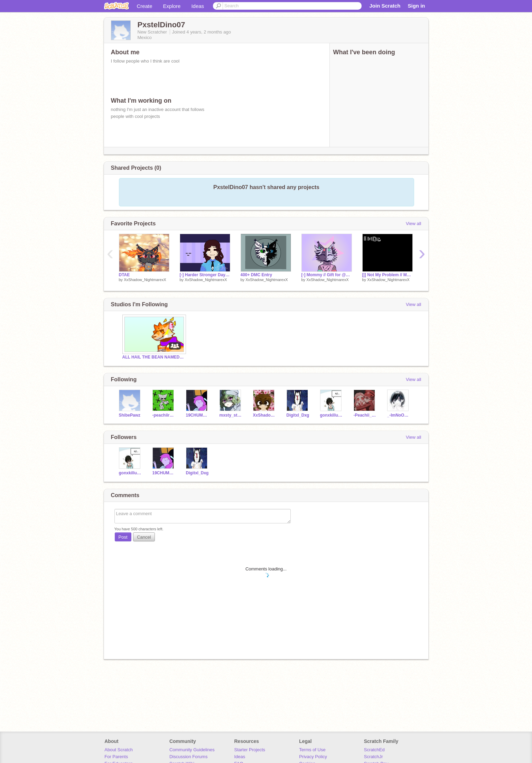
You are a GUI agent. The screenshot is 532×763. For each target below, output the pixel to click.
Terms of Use (312, 750)
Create (145, 6)
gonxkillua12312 (332, 415)
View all (414, 224)
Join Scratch (385, 6)
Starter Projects (250, 750)
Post (123, 537)
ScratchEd (374, 750)
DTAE (124, 275)
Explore (172, 6)
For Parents (116, 757)
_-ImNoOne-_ (399, 415)
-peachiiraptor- (164, 415)
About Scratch (119, 750)
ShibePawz (130, 415)
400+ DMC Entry (256, 275)
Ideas (198, 6)
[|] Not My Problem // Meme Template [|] (388, 275)
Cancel (144, 537)
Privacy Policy (313, 757)
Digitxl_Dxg (298, 415)
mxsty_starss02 (231, 415)
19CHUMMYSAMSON (198, 415)
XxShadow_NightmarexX (145, 280)
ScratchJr (374, 757)
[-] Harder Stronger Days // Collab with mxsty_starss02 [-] (205, 275)
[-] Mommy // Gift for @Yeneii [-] (327, 275)
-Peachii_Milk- (365, 415)
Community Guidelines (192, 750)
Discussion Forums (189, 757)
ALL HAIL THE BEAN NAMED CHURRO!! (153, 357)
